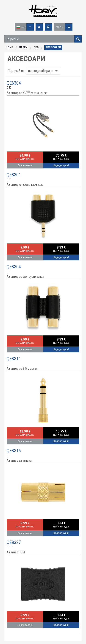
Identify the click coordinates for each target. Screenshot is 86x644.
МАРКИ (23, 47)
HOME (9, 47)
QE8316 (14, 451)
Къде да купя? (61, 165)
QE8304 (14, 267)
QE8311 (14, 359)
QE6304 (14, 83)
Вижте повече (25, 165)
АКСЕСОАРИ (53, 47)
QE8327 (14, 542)
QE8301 (14, 175)
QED (36, 47)
